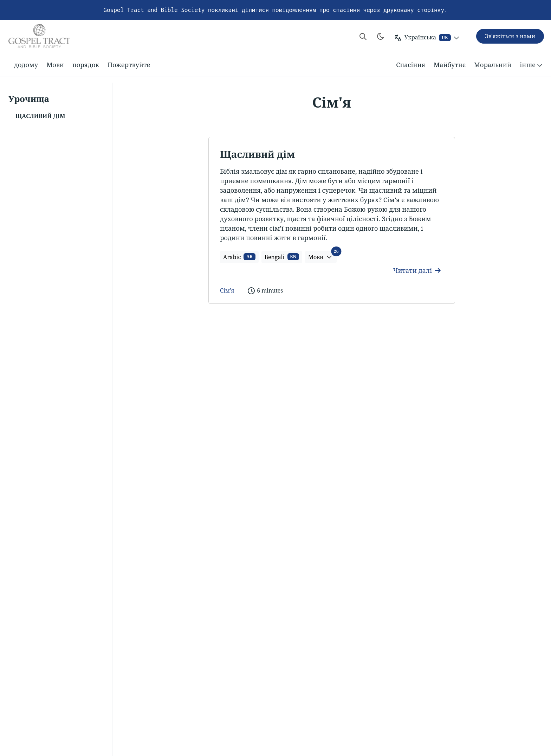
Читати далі (417, 270)
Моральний (493, 65)
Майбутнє (450, 65)
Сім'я (227, 290)
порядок (86, 65)
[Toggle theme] (381, 36)
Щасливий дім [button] (40, 116)
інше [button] (532, 65)
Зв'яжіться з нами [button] (510, 36)
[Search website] (363, 36)
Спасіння (411, 65)
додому (26, 65)
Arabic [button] (239, 257)
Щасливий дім (257, 154)
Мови (55, 65)
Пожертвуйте (129, 65)
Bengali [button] (282, 257)
